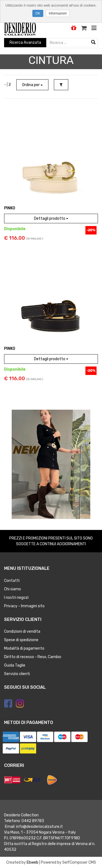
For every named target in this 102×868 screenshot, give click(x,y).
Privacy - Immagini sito (24, 606)
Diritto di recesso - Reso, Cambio (33, 657)
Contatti (12, 581)
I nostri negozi (16, 598)
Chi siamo (13, 589)
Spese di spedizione (21, 640)
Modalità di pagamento (24, 648)
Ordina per (32, 85)
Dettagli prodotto (51, 219)
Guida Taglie (15, 665)
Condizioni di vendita (22, 631)
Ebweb (33, 862)
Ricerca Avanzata (25, 42)
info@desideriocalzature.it (39, 827)
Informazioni (58, 13)
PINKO (10, 208)
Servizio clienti (17, 674)
